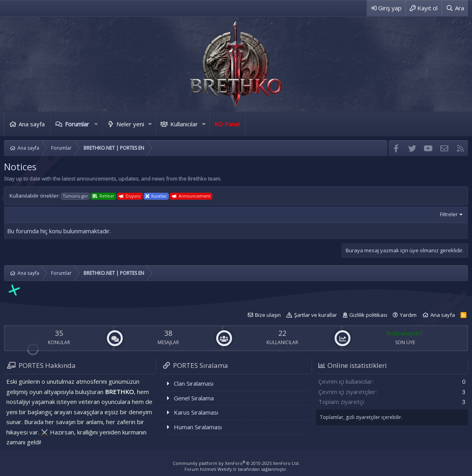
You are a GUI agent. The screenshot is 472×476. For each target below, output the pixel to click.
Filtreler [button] (449, 214)
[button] (96, 124)
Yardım (408, 315)
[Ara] (455, 8)
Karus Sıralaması (196, 412)
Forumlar (77, 124)
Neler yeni (130, 124)
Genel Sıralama (194, 398)
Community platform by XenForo (236, 463)
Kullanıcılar (184, 124)
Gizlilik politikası (368, 315)
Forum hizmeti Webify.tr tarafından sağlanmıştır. (236, 469)
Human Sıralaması (198, 427)
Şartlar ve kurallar (316, 315)
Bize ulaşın (268, 315)
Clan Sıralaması (194, 383)
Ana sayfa (32, 124)
